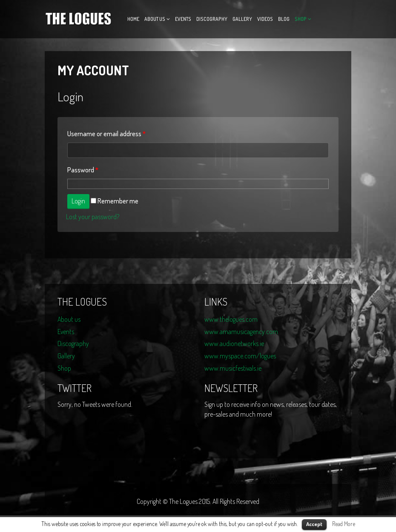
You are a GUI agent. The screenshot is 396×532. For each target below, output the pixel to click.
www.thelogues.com (231, 319)
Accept (314, 524)
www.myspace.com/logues (240, 356)
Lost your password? (93, 217)
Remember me (115, 201)
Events (183, 19)
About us (155, 19)
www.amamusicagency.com (241, 332)
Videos (265, 19)
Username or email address (106, 134)
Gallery (242, 19)
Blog (284, 19)
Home (133, 19)
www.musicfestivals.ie (233, 368)
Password (83, 170)
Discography (212, 19)
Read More (344, 524)
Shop (301, 19)
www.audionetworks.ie (234, 343)
